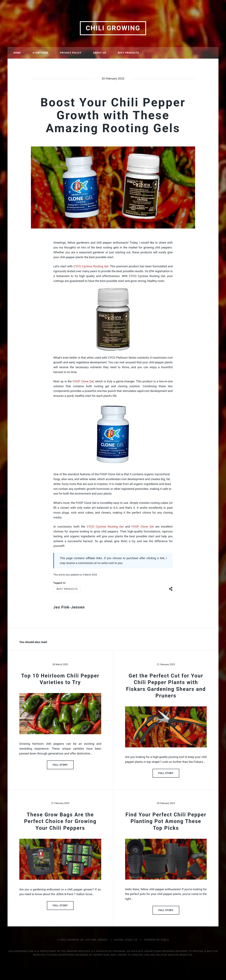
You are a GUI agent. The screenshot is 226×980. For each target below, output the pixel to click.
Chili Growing (113, 28)
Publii (165, 940)
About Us (100, 53)
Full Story (60, 765)
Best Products (128, 53)
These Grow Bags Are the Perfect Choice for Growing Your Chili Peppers (60, 821)
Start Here (40, 53)
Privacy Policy (71, 53)
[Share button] (171, 588)
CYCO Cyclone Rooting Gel (91, 266)
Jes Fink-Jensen (69, 607)
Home (17, 53)
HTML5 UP (131, 940)
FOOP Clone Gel (83, 381)
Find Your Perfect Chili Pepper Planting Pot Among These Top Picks (166, 821)
